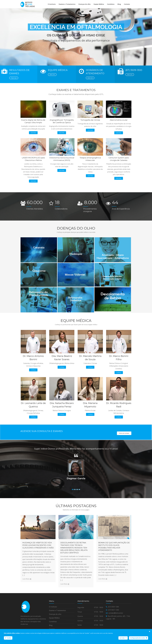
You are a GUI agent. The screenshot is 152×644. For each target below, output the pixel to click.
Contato (127, 4)
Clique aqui (14, 79)
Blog (119, 4)
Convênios (111, 4)
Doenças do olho (85, 4)
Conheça (33, 371)
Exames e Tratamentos (67, 4)
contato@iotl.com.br (116, 614)
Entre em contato (124, 435)
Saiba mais (52, 76)
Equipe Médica (99, 4)
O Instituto (52, 4)
